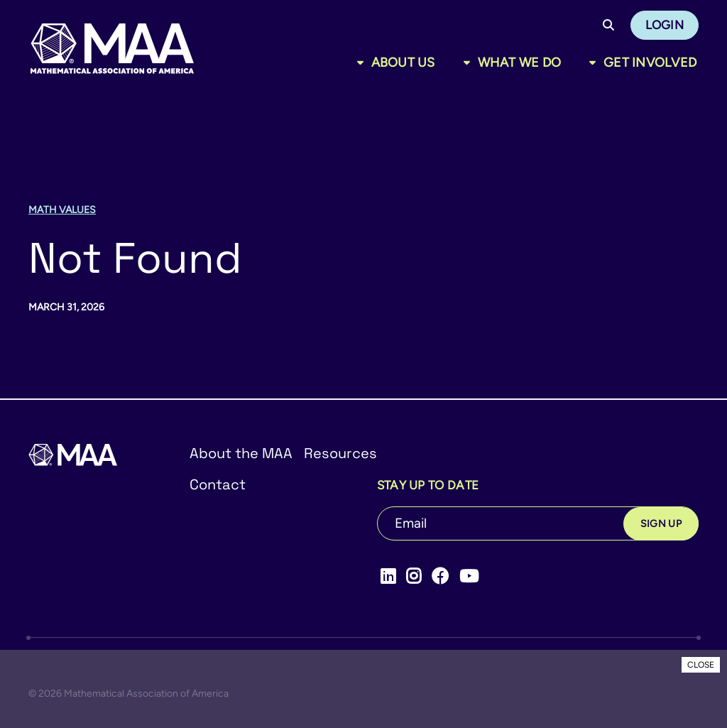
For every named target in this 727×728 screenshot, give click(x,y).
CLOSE (701, 665)
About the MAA (241, 453)
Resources (340, 453)
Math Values (62, 210)
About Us (403, 63)
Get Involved (650, 63)
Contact (218, 484)
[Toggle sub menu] (363, 63)
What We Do (520, 63)
